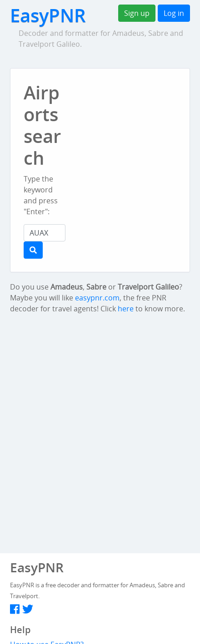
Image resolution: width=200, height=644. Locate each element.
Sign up (137, 13)
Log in (174, 13)
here (126, 309)
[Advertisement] (140, 102)
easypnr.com (97, 298)
